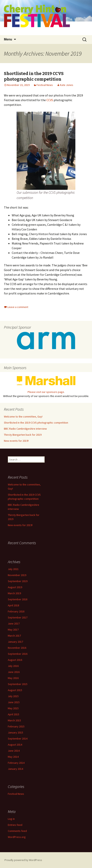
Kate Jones (67, 85)
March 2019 (14, 593)
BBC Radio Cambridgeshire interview (25, 429)
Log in (11, 819)
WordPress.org (17, 837)
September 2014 (18, 739)
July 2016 (13, 666)
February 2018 (16, 611)
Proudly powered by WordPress (23, 860)
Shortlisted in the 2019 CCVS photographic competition (34, 76)
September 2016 (18, 654)
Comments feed (17, 831)
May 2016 (13, 678)
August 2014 (15, 745)
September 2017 (18, 617)
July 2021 (13, 569)
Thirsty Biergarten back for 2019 (23, 435)
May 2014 (13, 757)
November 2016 (17, 648)
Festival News (45, 85)
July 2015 (13, 696)
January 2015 (15, 732)
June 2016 (14, 672)
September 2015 (18, 684)
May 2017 (13, 630)
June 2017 (14, 624)
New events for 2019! (16, 441)
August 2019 (15, 587)
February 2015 (16, 726)
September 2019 (18, 581)
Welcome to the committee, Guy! (23, 417)
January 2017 (15, 642)
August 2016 (15, 660)
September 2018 (18, 599)
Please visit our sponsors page (46, 392)
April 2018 (14, 605)
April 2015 (14, 714)
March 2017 (14, 636)
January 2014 (15, 769)
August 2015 (15, 690)
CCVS (50, 100)
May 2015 (13, 708)
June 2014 (14, 751)
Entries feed (15, 825)
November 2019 (17, 575)
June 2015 (14, 702)
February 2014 (16, 763)
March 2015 (14, 720)
